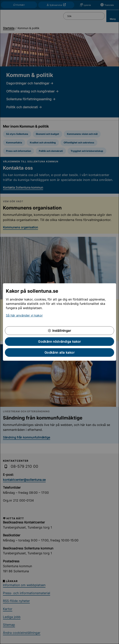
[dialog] (59, 322)
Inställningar (59, 331)
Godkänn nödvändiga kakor (59, 342)
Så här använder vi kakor (24, 315)
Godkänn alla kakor (59, 352)
